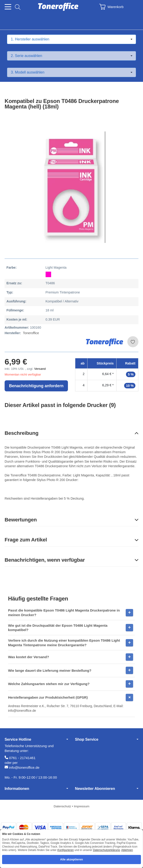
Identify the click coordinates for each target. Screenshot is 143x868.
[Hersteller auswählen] (71, 39)
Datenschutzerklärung (107, 850)
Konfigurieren (66, 850)
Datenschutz (63, 806)
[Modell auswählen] (71, 72)
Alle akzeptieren (71, 859)
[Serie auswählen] (71, 56)
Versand (40, 369)
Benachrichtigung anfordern (36, 386)
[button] (71, 433)
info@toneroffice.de (24, 767)
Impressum (82, 806)
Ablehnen (127, 850)
